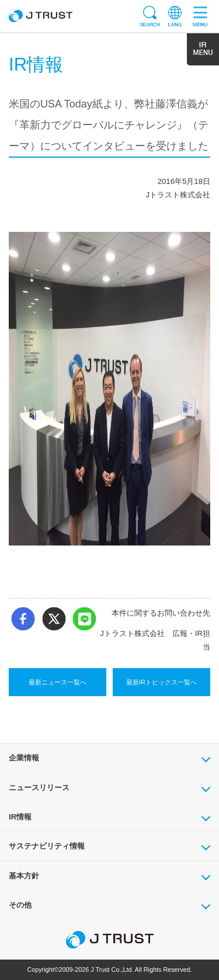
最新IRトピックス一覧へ (161, 682)
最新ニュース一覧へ (58, 682)
